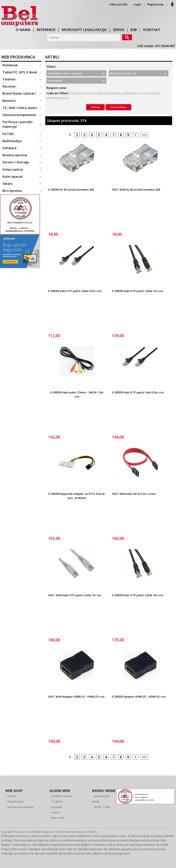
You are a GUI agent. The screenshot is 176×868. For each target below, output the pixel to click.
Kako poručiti (119, 4)
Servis (56, 812)
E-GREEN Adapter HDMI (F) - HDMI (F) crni (139, 697)
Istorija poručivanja (20, 807)
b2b (134, 30)
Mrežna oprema (15, 155)
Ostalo (7, 184)
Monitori (9, 101)
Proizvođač (55, 81)
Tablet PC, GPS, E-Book (20, 72)
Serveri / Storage (16, 162)
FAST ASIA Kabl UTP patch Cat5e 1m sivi (75, 595)
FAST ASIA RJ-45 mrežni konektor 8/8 (136, 190)
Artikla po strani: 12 (123, 73)
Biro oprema (12, 191)
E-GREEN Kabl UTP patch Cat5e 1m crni (138, 291)
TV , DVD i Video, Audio (20, 108)
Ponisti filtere (118, 107)
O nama (57, 801)
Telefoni (9, 79)
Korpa (12, 796)
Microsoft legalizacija (84, 30)
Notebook (10, 65)
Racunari (9, 86)
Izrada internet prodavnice (72, 832)
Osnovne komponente (19, 115)
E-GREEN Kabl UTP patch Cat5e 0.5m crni (75, 291)
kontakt (152, 30)
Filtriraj (96, 107)
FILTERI (8, 134)
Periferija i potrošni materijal (18, 124)
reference (46, 30)
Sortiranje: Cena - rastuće (65, 73)
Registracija (156, 4)
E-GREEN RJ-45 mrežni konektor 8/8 (71, 190)
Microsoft (58, 818)
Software (9, 148)
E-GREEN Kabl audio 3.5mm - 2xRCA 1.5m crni (77, 394)
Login (137, 4)
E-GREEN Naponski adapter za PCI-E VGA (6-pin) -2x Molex (77, 496)
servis (119, 30)
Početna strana (62, 796)
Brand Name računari (19, 93)
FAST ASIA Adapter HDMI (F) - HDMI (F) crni (76, 697)
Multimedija (12, 141)
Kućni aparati (13, 176)
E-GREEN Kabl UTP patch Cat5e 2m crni (138, 595)
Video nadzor (13, 169)
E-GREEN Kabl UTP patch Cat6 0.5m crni (138, 392)
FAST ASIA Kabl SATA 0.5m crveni (134, 494)
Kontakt (57, 807)
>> (144, 135)
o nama (23, 30)
